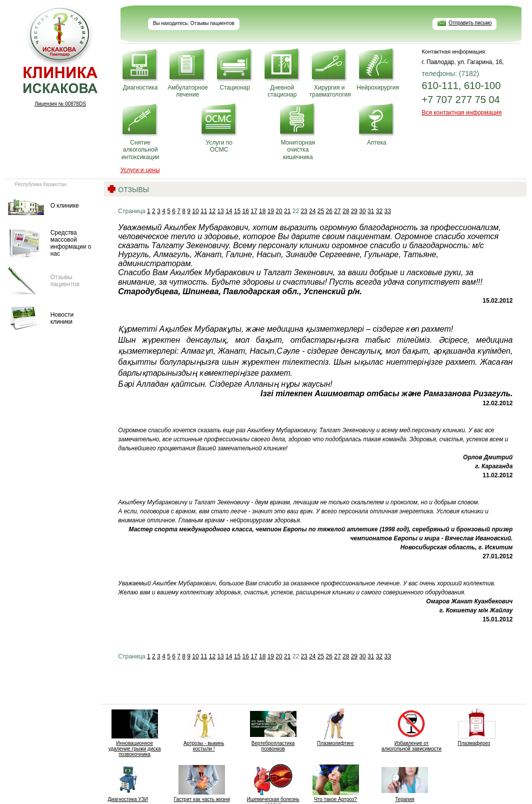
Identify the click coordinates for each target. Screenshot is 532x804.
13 (220, 211)
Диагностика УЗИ (128, 783)
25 (321, 211)
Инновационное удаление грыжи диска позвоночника (135, 732)
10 (195, 211)
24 (312, 211)
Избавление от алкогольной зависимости (411, 730)
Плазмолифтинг (336, 727)
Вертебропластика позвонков (273, 730)
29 (354, 211)
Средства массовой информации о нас (71, 243)
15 (237, 211)
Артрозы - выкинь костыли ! (204, 730)
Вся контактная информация (461, 113)
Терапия (405, 783)
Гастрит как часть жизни (202, 783)
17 (254, 211)
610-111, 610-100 (461, 86)
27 (337, 211)
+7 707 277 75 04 (460, 100)
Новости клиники (62, 318)
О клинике (65, 206)
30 (362, 211)
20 (279, 211)
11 (204, 211)
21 (287, 211)
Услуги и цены (140, 170)
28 (346, 211)
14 (229, 211)
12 (212, 211)
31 (371, 211)
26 (329, 211)
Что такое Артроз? (336, 783)
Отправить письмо (470, 23)
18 (262, 211)
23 (304, 211)
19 (271, 211)
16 (246, 211)
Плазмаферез (474, 727)
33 (387, 211)
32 (379, 211)
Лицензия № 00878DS (60, 104)
